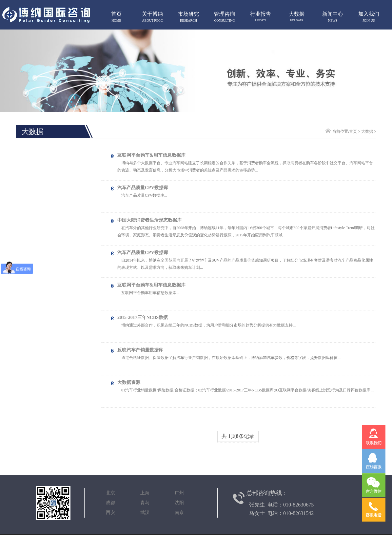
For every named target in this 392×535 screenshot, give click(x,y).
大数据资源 (129, 382)
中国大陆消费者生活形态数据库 (149, 220)
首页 (353, 131)
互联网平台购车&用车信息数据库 (151, 155)
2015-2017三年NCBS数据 (143, 317)
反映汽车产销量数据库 (140, 350)
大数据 (367, 131)
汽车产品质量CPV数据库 (143, 188)
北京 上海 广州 (145, 493)
